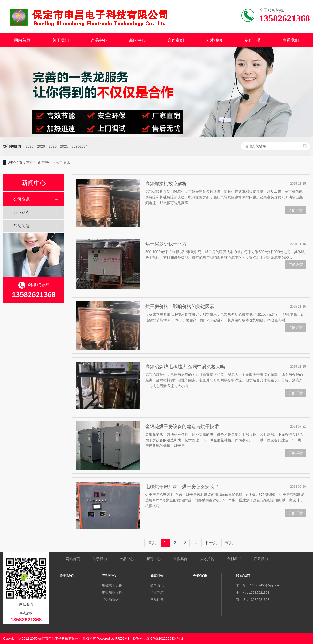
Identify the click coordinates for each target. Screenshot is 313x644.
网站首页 (22, 40)
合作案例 (176, 40)
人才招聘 (214, 40)
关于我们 (61, 40)
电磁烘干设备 (112, 585)
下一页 (211, 543)
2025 (30, 146)
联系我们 (291, 40)
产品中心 (99, 40)
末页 (229, 543)
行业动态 (21, 212)
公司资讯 (63, 162)
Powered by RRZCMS (113, 638)
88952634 (80, 146)
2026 (41, 146)
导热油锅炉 (110, 600)
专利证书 (252, 40)
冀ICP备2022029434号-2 (165, 638)
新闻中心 (137, 40)
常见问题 (21, 226)
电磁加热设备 (112, 592)
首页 (30, 162)
